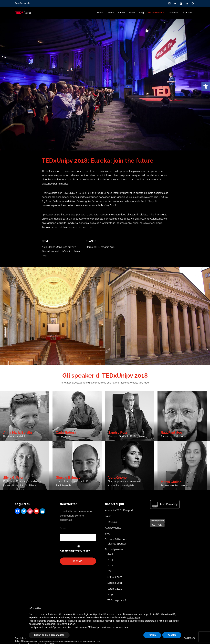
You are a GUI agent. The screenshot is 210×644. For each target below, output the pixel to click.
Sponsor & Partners (116, 539)
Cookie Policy (157, 525)
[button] (206, 87)
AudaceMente (113, 528)
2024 (110, 554)
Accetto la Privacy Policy (75, 551)
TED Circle (111, 522)
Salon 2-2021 (115, 583)
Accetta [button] (172, 635)
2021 (110, 571)
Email (63, 528)
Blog (108, 534)
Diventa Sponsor (117, 544)
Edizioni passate (114, 549)
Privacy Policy (158, 521)
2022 (110, 565)
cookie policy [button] (133, 618)
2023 (110, 559)
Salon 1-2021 (115, 589)
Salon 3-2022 (115, 577)
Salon (108, 516)
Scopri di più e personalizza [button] (49, 635)
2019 (110, 594)
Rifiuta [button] (152, 635)
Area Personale (22, 3)
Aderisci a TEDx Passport (119, 510)
